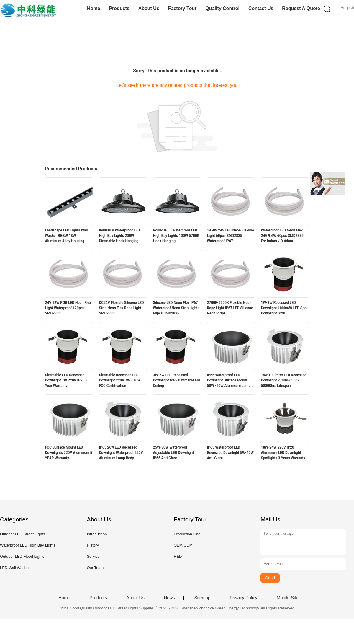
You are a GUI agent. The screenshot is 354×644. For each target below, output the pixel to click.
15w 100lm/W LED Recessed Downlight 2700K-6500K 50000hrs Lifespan (284, 380)
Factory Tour (182, 8)
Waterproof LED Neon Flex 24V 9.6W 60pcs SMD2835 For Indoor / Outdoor (282, 236)
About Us (149, 8)
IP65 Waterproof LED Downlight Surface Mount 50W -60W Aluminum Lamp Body (229, 381)
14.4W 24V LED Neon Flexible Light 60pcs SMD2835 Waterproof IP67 (231, 236)
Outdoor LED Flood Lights (22, 556)
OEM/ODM (183, 545)
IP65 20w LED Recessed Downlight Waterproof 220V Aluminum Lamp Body (121, 453)
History (93, 545)
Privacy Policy (244, 598)
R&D (178, 556)
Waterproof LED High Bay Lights (28, 545)
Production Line (187, 534)
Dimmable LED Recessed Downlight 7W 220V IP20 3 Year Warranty (66, 380)
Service (93, 556)
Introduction (97, 534)
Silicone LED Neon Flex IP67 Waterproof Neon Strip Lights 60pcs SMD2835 (176, 308)
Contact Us (261, 8)
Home (94, 8)
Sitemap (202, 598)
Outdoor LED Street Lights (22, 534)
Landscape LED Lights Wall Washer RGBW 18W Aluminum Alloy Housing (67, 236)
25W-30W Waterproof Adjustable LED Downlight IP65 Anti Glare (174, 453)
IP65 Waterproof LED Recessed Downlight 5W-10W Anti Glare (231, 453)
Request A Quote (301, 8)
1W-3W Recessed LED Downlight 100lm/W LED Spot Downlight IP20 (284, 308)
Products (119, 8)
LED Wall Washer (15, 568)
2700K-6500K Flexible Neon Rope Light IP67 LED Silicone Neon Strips (230, 308)
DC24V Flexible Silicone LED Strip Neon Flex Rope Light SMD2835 (122, 308)
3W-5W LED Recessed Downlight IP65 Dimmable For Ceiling (177, 380)
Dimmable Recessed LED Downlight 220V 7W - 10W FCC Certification (120, 380)
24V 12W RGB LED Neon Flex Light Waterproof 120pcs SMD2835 (68, 308)
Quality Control (222, 8)
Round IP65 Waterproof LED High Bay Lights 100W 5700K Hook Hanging (176, 236)
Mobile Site (288, 598)
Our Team (95, 568)
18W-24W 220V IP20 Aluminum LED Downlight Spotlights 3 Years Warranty (283, 453)
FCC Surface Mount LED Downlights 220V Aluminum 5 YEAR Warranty (69, 453)
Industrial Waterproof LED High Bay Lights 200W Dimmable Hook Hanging (120, 236)
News (169, 598)
